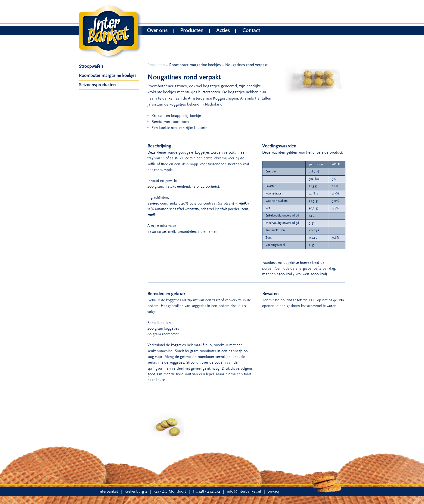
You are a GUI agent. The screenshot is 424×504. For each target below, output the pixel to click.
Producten (192, 31)
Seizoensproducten (97, 85)
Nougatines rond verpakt (246, 65)
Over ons (157, 31)
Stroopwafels (91, 66)
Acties (223, 31)
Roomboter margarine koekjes (108, 76)
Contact (251, 31)
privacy (274, 491)
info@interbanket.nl (244, 491)
